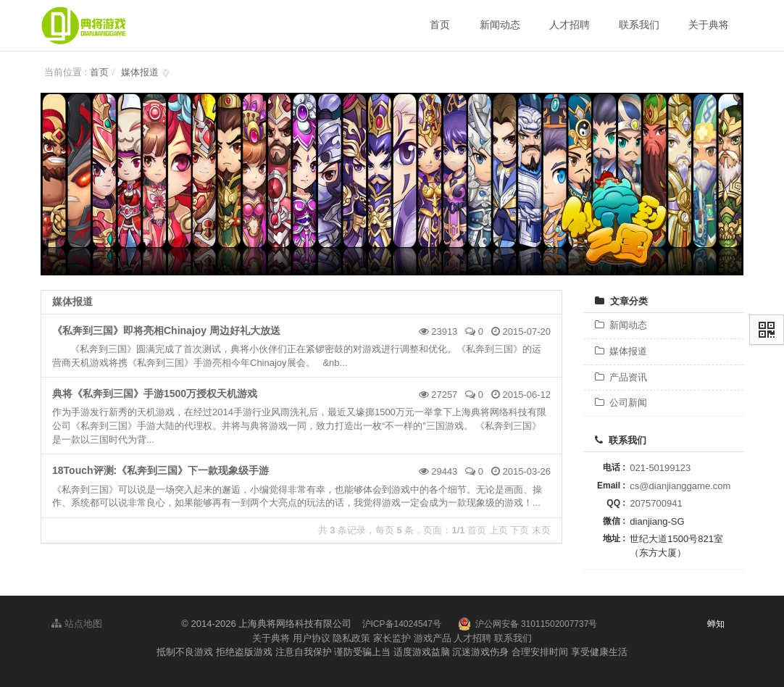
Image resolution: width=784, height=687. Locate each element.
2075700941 (656, 503)
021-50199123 (660, 468)
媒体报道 (140, 72)
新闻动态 (621, 325)
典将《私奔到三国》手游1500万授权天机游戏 (155, 394)
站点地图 (77, 624)
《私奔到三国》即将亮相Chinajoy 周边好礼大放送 (166, 330)
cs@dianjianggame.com (680, 486)
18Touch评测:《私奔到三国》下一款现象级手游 (160, 470)
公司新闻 (621, 403)
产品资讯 (621, 377)
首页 (99, 72)
